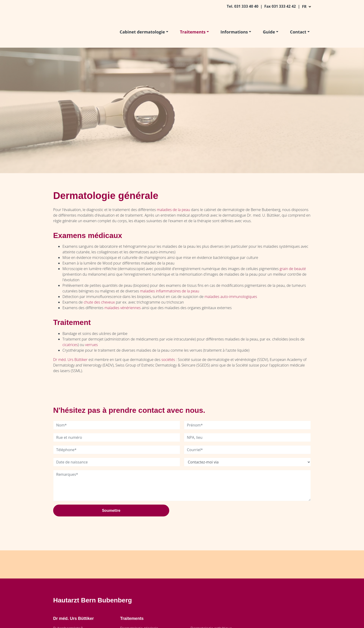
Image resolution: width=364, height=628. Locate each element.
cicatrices (70, 345)
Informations (234, 32)
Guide (269, 32)
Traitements (193, 32)
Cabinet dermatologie (142, 32)
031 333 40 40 (247, 6)
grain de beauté (293, 269)
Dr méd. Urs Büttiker (70, 360)
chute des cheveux (99, 302)
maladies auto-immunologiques (231, 297)
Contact (298, 32)
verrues (91, 345)
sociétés (168, 360)
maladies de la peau (174, 210)
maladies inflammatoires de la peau (170, 291)
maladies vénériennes (123, 308)
